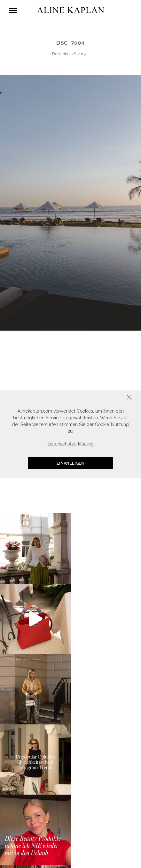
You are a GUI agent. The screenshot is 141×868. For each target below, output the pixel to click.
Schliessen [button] (109, 398)
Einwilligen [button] (70, 463)
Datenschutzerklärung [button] (71, 444)
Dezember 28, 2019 (69, 54)
